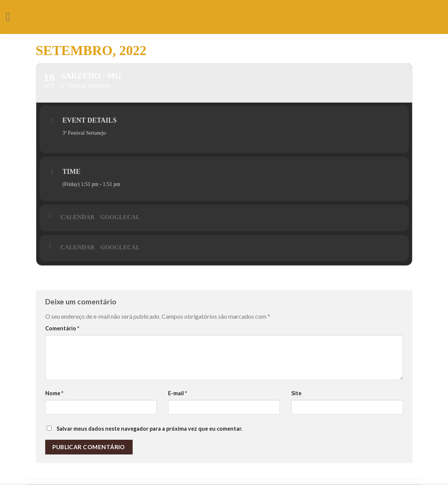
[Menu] (12, 17)
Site (296, 393)
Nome (54, 393)
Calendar (78, 217)
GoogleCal (120, 217)
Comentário (62, 328)
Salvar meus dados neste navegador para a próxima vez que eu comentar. (149, 429)
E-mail (177, 393)
